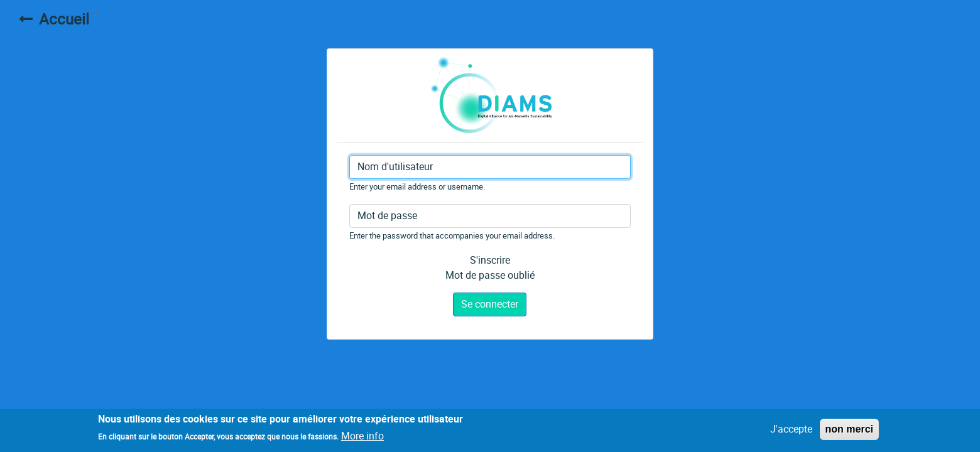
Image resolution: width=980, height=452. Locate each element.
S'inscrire (490, 260)
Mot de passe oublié (490, 275)
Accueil (64, 19)
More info (362, 438)
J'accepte (791, 431)
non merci (849, 431)
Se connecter (490, 304)
